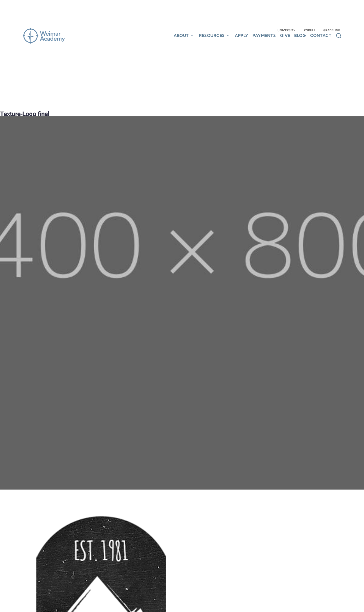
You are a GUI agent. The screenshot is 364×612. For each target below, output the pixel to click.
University (286, 30)
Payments (264, 36)
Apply (242, 36)
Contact (321, 36)
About (181, 35)
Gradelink (332, 30)
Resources (212, 35)
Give (285, 36)
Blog (300, 36)
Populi (309, 30)
